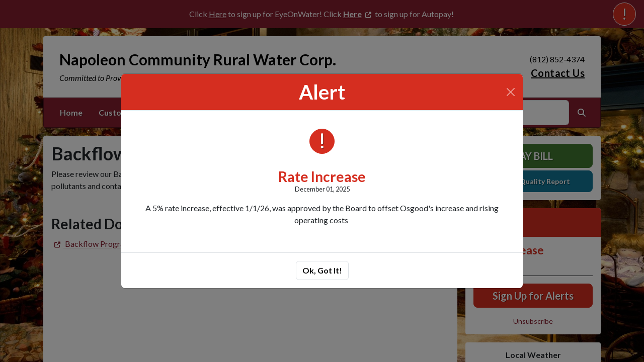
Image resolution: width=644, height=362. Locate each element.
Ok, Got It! (322, 270)
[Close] (511, 92)
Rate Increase (322, 176)
